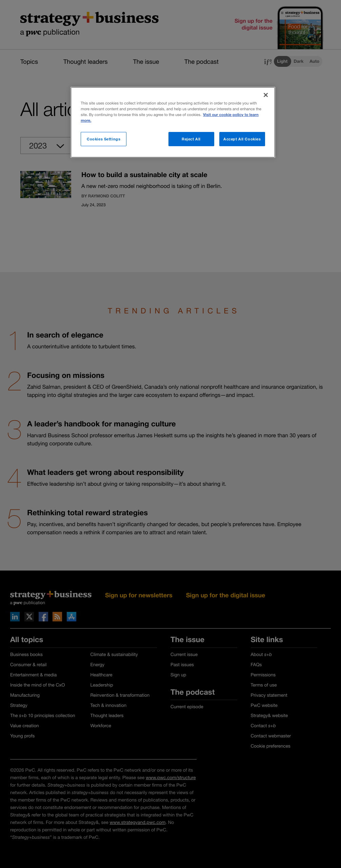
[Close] (266, 95)
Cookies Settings (104, 139)
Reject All (191, 139)
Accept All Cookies (242, 139)
